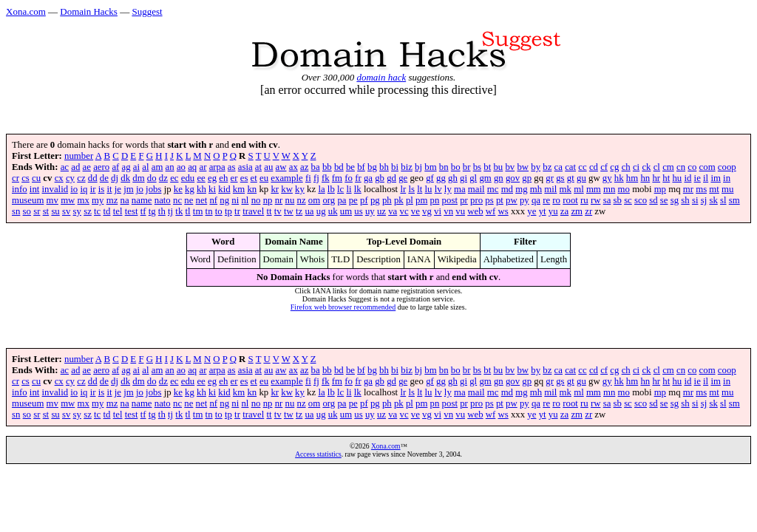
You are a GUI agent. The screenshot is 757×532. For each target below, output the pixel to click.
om (314, 200)
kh (201, 189)
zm (577, 211)
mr (688, 189)
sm (734, 200)
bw (523, 167)
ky (300, 189)
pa (342, 200)
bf (361, 167)
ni (235, 200)
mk (566, 189)
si (695, 200)
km (239, 189)
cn (681, 167)
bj (418, 167)
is (102, 189)
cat (570, 167)
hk (619, 178)
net (202, 200)
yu (553, 211)
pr (464, 200)
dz (163, 178)
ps (489, 200)
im (716, 178)
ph (387, 200)
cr (16, 178)
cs (26, 178)
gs (560, 178)
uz (381, 211)
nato (163, 200)
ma (460, 189)
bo (456, 167)
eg (212, 178)
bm (430, 167)
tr (237, 211)
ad (75, 167)
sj (704, 200)
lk (358, 189)
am (157, 167)
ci (636, 167)
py (525, 200)
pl (410, 200)
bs (477, 167)
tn (209, 211)
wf (491, 211)
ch (626, 167)
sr (37, 211)
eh (223, 178)
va (393, 211)
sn (16, 211)
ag (126, 167)
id (688, 178)
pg (375, 200)
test (132, 211)
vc (404, 211)
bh (384, 167)
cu (36, 178)
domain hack (381, 77)
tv (278, 211)
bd (339, 167)
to (219, 211)
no (256, 200)
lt (420, 189)
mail (476, 189)
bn (444, 167)
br (467, 167)
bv (510, 167)
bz (547, 167)
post (450, 200)
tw (289, 211)
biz (407, 167)
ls (411, 189)
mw (68, 200)
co (692, 167)
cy (70, 178)
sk (713, 200)
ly (448, 189)
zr (588, 211)
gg (441, 178)
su (55, 211)
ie (697, 178)
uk (333, 211)
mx (84, 200)
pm (421, 200)
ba (316, 167)
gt (571, 178)
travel (253, 211)
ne (189, 200)
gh (453, 178)
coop (727, 167)
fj (316, 178)
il (706, 178)
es (244, 178)
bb (327, 167)
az (304, 167)
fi (308, 178)
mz (112, 200)
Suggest (147, 11)
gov (513, 178)
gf (430, 178)
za (564, 211)
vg (427, 211)
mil (550, 189)
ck (646, 167)
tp (228, 211)
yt (543, 211)
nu (290, 200)
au (268, 167)
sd (653, 200)
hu (677, 178)
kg (190, 189)
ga (368, 178)
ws (503, 211)
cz (81, 178)
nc (177, 200)
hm (632, 178)
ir (93, 189)
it (109, 189)
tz (299, 211)
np (268, 200)
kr (275, 189)
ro (556, 200)
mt (714, 189)
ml (579, 189)
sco (641, 200)
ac (65, 167)
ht (666, 178)
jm (129, 189)
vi (438, 211)
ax (293, 167)
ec (174, 178)
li (349, 189)
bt (487, 167)
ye (532, 211)
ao (181, 167)
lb (331, 189)
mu (727, 189)
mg (521, 189)
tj (170, 211)
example (286, 178)
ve (415, 211)
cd (594, 167)
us (358, 211)
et (254, 178)
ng (224, 200)
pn (435, 200)
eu (264, 178)
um (346, 211)
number (79, 156)
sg (675, 200)
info (20, 189)
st (46, 211)
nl (245, 200)
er (234, 178)
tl (188, 211)
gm (485, 178)
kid (224, 189)
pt (500, 200)
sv (66, 211)
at (258, 167)
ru (584, 200)
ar (203, 167)
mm (594, 189)
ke (178, 189)
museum (28, 200)
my (98, 200)
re (546, 200)
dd (93, 178)
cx (59, 178)
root (570, 200)
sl (723, 200)
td (107, 211)
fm (337, 178)
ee (201, 178)
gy (607, 178)
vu (460, 211)
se (664, 200)
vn (448, 211)
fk (326, 178)
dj (115, 178)
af (115, 167)
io (74, 189)
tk (179, 211)
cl (657, 167)
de (104, 178)
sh (685, 200)
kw (287, 189)
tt (269, 211)
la (321, 189)
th (162, 211)
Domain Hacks (89, 11)
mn (609, 189)
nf (213, 200)
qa (536, 200)
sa (607, 200)
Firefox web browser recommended (343, 307)
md (507, 189)
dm (138, 178)
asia (245, 167)
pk (399, 200)
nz (302, 200)
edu (188, 178)
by (536, 167)
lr (403, 189)
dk (125, 178)
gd (391, 178)
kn (252, 189)
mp (660, 189)
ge (403, 178)
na (125, 200)
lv (438, 189)
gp (527, 178)
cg (614, 167)
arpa (217, 167)
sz (88, 211)
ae (87, 167)
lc (340, 189)
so (27, 211)
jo (140, 189)
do (152, 178)
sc (628, 200)
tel (118, 211)
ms (701, 189)
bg (372, 167)
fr (358, 178)
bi (395, 167)
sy (77, 211)
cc (582, 167)
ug (321, 211)
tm (198, 211)
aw (281, 167)
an (170, 167)
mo (624, 189)
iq (84, 189)
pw (512, 200)
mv (52, 200)
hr (656, 178)
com (707, 167)
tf (143, 211)
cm (668, 167)
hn (645, 178)
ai (136, 167)
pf (364, 200)
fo (349, 178)
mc (493, 189)
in (727, 178)
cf (604, 167)
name (142, 200)
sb (618, 200)
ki (212, 189)
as (232, 167)
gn (499, 178)
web (475, 211)
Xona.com (26, 11)
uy (370, 211)
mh (536, 189)
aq (192, 167)
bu (498, 167)
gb (380, 178)
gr (550, 178)
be (350, 167)
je (118, 189)
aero (101, 167)
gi (464, 178)
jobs (153, 189)
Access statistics (318, 454)
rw (596, 200)
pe (353, 200)
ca (559, 167)
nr (279, 200)
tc (97, 211)
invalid (55, 189)
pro (476, 200)
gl (473, 178)
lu (428, 189)
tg (152, 211)
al (145, 167)
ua (309, 211)
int (35, 189)
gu (581, 178)
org (329, 200)
